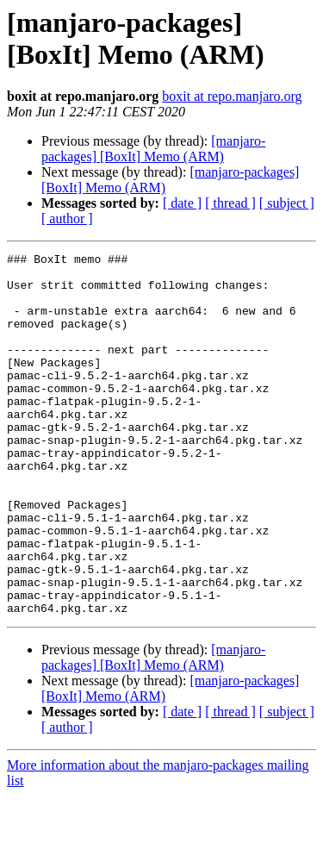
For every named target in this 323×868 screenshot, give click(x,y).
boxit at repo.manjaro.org (232, 96)
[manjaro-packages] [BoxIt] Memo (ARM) (153, 149)
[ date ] (182, 203)
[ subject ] (287, 203)
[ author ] (67, 219)
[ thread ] (230, 203)
